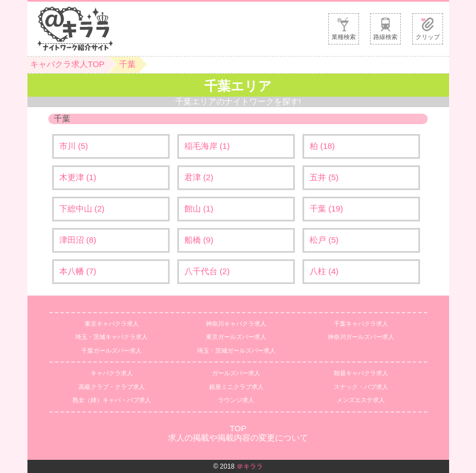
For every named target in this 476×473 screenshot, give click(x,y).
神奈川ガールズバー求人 (361, 337)
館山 (199, 208)
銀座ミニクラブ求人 (236, 387)
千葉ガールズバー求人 (111, 350)
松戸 (324, 240)
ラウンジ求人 (236, 400)
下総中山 (82, 208)
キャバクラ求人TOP (68, 64)
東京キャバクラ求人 (112, 324)
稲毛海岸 (207, 146)
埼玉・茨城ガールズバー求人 (236, 350)
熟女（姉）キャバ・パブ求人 (112, 400)
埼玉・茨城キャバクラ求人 (111, 337)
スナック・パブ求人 (361, 387)
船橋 (199, 240)
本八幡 (78, 271)
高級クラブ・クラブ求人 (112, 387)
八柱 (324, 271)
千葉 (127, 64)
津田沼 (78, 240)
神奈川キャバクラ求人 (236, 324)
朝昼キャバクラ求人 (361, 373)
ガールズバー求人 (236, 373)
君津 (199, 177)
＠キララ (250, 466)
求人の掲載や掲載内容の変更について (238, 438)
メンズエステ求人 (361, 400)
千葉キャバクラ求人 (361, 324)
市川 (74, 146)
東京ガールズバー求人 (236, 337)
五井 (324, 177)
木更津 (78, 177)
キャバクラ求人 (112, 373)
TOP (238, 428)
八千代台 (207, 271)
